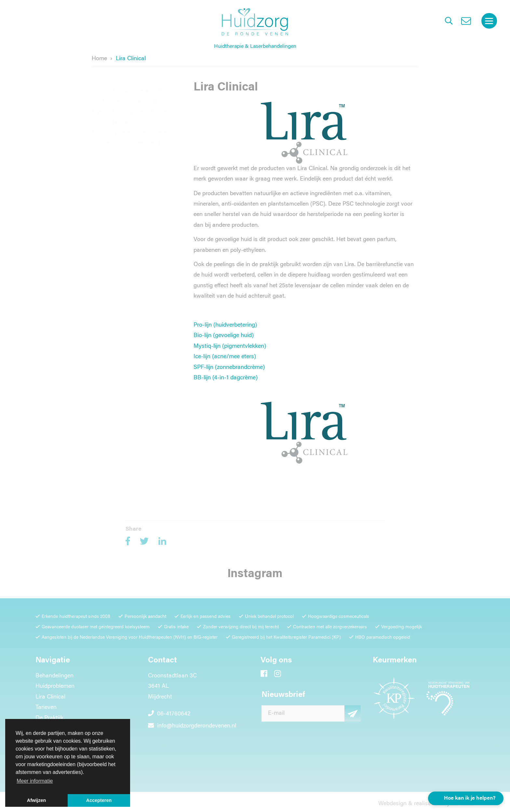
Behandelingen (54, 679)
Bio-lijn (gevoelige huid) (124, 95)
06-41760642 (169, 717)
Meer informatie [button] (35, 781)
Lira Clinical (50, 700)
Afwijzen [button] (36, 800)
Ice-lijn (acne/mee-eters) (126, 116)
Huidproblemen (55, 689)
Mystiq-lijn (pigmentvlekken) (131, 106)
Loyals (449, 806)
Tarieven (46, 710)
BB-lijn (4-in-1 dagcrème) (126, 137)
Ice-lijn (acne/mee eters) (225, 357)
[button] (466, 798)
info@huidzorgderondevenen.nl (192, 729)
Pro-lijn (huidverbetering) (127, 85)
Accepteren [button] (99, 800)
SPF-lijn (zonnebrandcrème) (131, 127)
